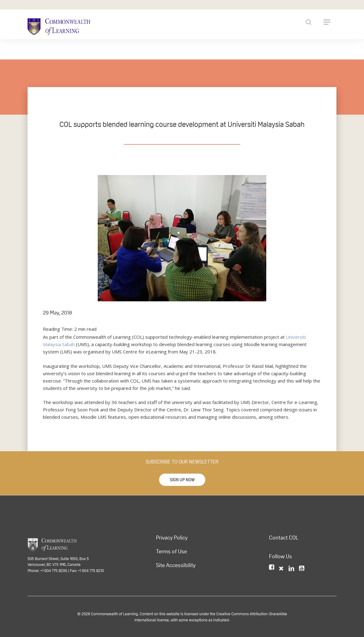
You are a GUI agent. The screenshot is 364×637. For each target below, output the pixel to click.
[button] (182, 480)
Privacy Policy (172, 538)
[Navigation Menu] (327, 22)
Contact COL (284, 538)
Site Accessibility (176, 565)
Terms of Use (171, 551)
